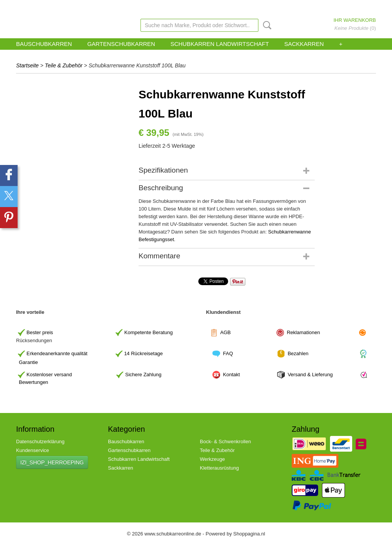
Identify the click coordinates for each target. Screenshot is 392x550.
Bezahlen (298, 353)
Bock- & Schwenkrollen (225, 441)
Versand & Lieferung (310, 375)
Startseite (27, 65)
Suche (266, 25)
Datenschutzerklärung (40, 441)
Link (225, 7)
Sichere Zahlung (143, 375)
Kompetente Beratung (149, 332)
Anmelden (339, 7)
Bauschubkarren (44, 44)
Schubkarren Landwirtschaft (220, 44)
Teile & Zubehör (64, 65)
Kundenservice (176, 7)
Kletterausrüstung (219, 468)
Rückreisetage (147, 353)
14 (143, 353)
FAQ (228, 353)
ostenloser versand (51, 375)
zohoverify (205, 7)
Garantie (28, 362)
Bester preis (40, 332)
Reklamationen (303, 332)
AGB (225, 332)
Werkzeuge (212, 459)
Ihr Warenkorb (355, 20)
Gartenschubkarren (121, 44)
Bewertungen (33, 382)
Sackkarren (304, 44)
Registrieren (366, 7)
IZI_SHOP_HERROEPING (52, 462)
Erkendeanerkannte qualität (57, 353)
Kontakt (232, 375)
